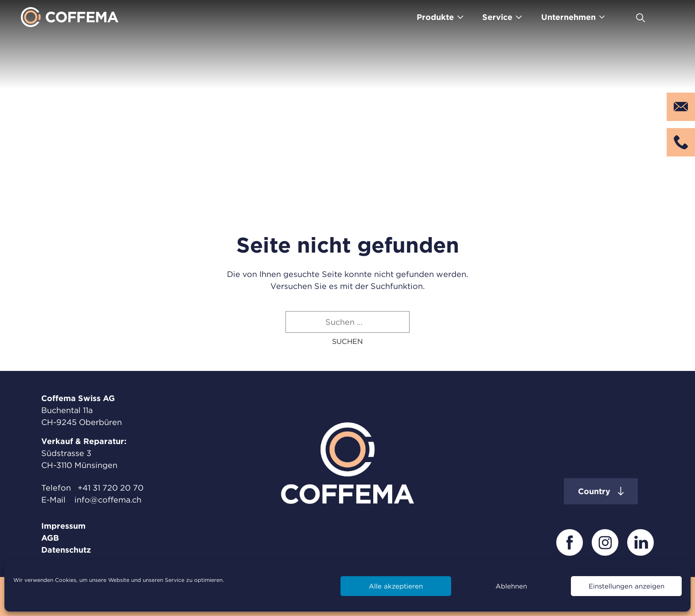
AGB (50, 538)
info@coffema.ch (108, 500)
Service (497, 17)
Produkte (435, 17)
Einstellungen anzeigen (627, 586)
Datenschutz (66, 550)
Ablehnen (511, 586)
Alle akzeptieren (396, 586)
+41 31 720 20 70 (111, 488)
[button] (347, 341)
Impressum (63, 526)
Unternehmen (568, 17)
